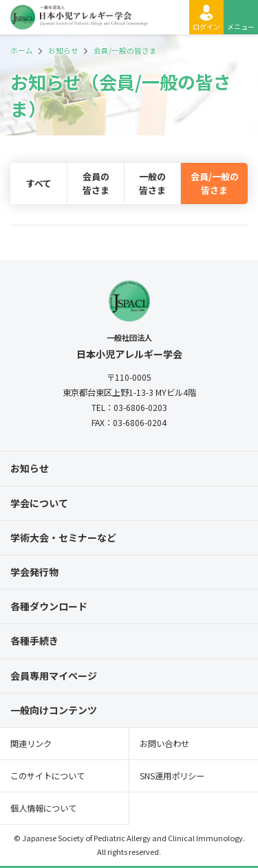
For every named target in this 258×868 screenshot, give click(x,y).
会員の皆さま (96, 183)
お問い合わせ (164, 744)
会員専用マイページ (54, 676)
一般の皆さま (152, 183)
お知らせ (30, 468)
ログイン (206, 26)
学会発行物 (34, 572)
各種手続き (34, 641)
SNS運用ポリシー (172, 776)
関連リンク (31, 744)
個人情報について (43, 808)
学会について (39, 503)
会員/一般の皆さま (215, 183)
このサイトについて (47, 776)
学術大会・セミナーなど (63, 537)
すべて (39, 183)
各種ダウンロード (49, 606)
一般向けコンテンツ (54, 710)
